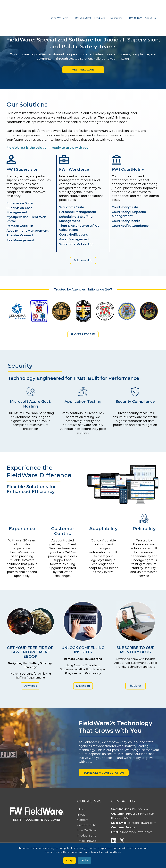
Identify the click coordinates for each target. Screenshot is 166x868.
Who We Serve (60, 7)
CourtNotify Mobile (126, 221)
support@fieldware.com (136, 832)
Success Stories (83, 335)
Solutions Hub (83, 261)
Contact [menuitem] (83, 820)
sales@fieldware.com (142, 823)
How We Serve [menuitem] (87, 831)
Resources (116, 7)
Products (100, 7)
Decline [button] (84, 860)
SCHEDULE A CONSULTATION (104, 773)
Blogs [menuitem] (81, 815)
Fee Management (20, 240)
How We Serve (82, 7)
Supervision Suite (20, 203)
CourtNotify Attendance (130, 226)
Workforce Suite (72, 207)
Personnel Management (78, 212)
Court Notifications (74, 235)
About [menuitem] (82, 810)
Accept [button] (70, 860)
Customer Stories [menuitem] (89, 825)
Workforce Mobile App (76, 244)
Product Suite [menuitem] (87, 836)
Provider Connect (20, 236)
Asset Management (74, 239)
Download (30, 686)
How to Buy (135, 7)
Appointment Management (28, 231)
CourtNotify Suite (125, 207)
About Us (150, 7)
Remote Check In (20, 226)
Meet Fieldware (83, 70)
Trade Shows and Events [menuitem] (90, 841)
